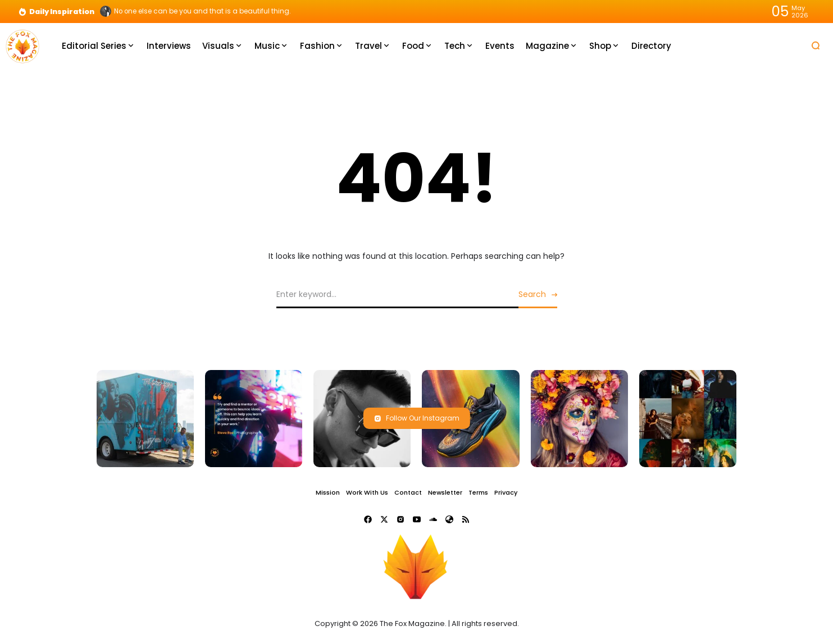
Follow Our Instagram (417, 418)
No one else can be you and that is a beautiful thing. (202, 11)
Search (532, 294)
